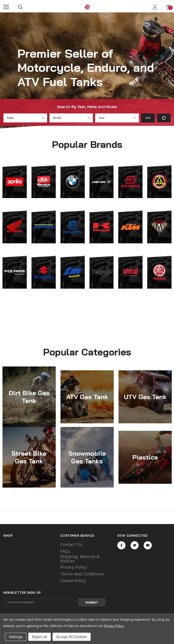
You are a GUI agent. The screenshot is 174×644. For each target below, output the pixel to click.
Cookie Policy (73, 581)
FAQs (65, 551)
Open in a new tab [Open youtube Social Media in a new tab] (148, 545)
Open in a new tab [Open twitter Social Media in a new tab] (135, 545)
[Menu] (6, 7)
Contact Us (71, 544)
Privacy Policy (73, 567)
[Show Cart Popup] (168, 7)
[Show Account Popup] (155, 7)
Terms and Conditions (82, 574)
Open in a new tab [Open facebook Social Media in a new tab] (121, 545)
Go (148, 118)
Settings (16, 637)
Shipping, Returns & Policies (80, 559)
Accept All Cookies (72, 637)
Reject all (40, 637)
